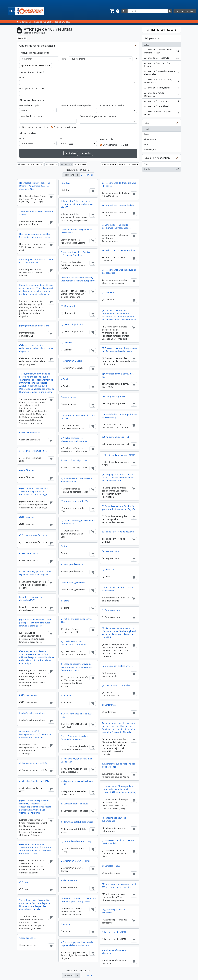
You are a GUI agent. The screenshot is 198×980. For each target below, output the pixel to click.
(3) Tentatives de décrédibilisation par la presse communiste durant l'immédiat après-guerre (35, 623)
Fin (61, 139)
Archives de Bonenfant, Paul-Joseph (161, 65)
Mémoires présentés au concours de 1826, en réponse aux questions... (120, 886)
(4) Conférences (27, 470)
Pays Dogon (161, 150)
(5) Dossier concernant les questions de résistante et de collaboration (119, 350)
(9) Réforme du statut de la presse (77, 822)
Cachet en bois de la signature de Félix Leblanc (76, 231)
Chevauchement (111, 145)
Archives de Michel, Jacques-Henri (161, 113)
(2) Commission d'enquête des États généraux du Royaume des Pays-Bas (119, 508)
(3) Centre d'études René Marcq (76, 841)
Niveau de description (30, 105)
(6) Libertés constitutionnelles (116, 685)
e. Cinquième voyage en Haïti (116, 437)
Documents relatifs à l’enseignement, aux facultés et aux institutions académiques (36, 734)
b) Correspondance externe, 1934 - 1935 (77, 715)
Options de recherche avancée (37, 46)
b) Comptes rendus (111, 866)
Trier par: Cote (108, 164)
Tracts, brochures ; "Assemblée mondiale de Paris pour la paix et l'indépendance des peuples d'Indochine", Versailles (35, 905)
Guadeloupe (161, 140)
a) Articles (65, 379)
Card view (66, 164)
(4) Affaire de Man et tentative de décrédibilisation (76, 480)
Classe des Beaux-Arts (30, 433)
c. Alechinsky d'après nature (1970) (119, 455)
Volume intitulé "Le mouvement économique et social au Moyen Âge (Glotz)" (78, 204)
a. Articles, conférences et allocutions (114, 952)
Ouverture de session (184, 11)
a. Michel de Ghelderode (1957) (34, 781)
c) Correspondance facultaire (33, 535)
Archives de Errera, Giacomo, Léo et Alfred (161, 81)
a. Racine (65, 601)
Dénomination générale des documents (99, 116)
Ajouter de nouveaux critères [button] (35, 66)
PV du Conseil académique (32, 713)
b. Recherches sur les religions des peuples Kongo (118, 765)
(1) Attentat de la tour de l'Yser (75, 501)
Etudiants (65, 924)
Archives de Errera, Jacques (161, 102)
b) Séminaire (108, 569)
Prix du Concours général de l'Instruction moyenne (74, 738)
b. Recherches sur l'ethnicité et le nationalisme (118, 589)
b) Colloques (67, 696)
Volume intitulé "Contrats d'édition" (119, 205)
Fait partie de (152, 38)
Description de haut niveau (32, 88)
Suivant (89, 175)
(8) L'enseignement (28, 695)
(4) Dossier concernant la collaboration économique (73, 643)
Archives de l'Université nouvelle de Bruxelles (161, 73)
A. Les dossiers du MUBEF (114, 932)
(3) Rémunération (69, 306)
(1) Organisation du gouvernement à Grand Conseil (78, 522)
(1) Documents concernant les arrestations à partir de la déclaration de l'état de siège (34, 492)
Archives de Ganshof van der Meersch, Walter (161, 51)
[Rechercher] (148, 11)
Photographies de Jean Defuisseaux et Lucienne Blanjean (36, 261)
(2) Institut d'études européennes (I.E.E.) (77, 620)
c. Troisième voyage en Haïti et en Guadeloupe (77, 760)
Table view (80, 164)
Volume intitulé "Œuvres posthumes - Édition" (36, 213)
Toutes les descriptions (65, 127)
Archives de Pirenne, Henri (161, 88)
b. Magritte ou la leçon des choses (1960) (77, 783)
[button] (112, 11)
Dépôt (22, 78)
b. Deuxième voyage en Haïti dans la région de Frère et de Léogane (36, 573)
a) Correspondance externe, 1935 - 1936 (118, 375)
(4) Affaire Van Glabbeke (72, 361)
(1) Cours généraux (111, 610)
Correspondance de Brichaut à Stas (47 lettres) (119, 184)
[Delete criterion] (136, 59)
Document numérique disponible (75, 105)
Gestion (64, 546)
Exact (125, 145)
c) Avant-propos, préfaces (114, 396)
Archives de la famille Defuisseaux (161, 94)
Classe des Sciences (29, 553)
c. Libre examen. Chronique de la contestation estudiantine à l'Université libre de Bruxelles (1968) (119, 789)
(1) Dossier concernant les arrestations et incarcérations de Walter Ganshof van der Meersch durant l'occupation (35, 849)
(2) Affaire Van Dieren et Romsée (76, 861)
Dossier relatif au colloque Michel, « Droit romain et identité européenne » (78, 281)
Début (22, 139)
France (161, 135)
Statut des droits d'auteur (32, 116)
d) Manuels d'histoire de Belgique (118, 532)
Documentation (68, 397)
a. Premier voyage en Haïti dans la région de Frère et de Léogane (77, 944)
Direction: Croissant (128, 164)
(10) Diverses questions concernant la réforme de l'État (119, 842)
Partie (161, 170)
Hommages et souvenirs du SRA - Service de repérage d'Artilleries (35, 235)
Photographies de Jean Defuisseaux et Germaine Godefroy (77, 254)
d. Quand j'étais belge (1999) (74, 460)
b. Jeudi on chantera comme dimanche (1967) (33, 599)
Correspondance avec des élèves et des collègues (119, 271)
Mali (161, 145)
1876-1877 (65, 183)
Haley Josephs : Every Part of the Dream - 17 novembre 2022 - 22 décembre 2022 (35, 186)
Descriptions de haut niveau (36, 127)
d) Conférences (109, 705)
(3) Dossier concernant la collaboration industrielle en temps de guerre (36, 348)
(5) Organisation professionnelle (117, 666)
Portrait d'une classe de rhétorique (119, 250)
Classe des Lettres (28, 938)
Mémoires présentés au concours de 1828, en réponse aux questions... (78, 900)
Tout (147, 44)
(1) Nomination (26, 517)
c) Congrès (24, 882)
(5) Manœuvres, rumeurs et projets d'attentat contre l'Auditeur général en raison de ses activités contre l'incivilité (119, 633)
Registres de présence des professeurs (115, 911)
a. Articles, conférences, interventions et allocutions (74, 439)
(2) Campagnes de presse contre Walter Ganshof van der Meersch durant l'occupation (118, 478)
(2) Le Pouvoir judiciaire (72, 324)
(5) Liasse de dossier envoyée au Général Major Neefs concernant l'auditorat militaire (76, 667)
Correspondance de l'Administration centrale (78, 417)
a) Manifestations (69, 880)
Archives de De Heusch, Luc (161, 58)
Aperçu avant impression (30, 164)
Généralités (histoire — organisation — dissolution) (119, 416)
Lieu (147, 123)
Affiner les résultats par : (162, 30)
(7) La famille (67, 343)
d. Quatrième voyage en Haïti (33, 763)
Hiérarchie (52, 164)
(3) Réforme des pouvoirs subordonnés (114, 819)
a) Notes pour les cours (72, 564)
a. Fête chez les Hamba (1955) (33, 451)
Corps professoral (111, 551)
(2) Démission (109, 292)
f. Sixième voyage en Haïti (73, 583)
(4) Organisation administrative (34, 326)
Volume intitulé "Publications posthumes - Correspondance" (117, 226)
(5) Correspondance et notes (74, 804)
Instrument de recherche (112, 105)
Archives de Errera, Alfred (161, 107)
